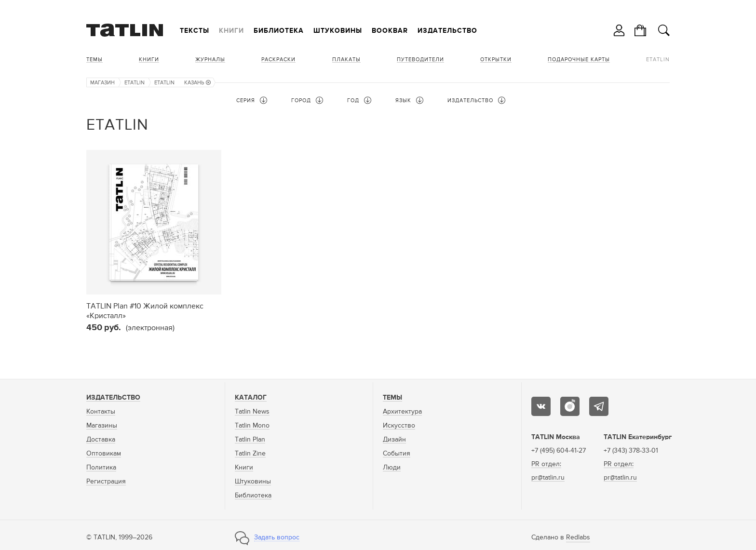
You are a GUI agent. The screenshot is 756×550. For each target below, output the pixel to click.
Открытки (496, 60)
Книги (231, 31)
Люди (392, 468)
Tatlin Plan (250, 440)
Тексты (195, 31)
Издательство (447, 31)
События (397, 454)
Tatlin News (252, 412)
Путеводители (420, 60)
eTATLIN (658, 60)
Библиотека (279, 31)
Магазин (102, 83)
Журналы (210, 60)
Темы (94, 60)
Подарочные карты (579, 60)
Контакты (101, 412)
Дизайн (394, 440)
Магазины (102, 426)
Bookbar (390, 31)
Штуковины (338, 31)
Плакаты (346, 60)
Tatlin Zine (250, 454)
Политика (101, 468)
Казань (197, 83)
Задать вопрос (277, 537)
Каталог (251, 398)
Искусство (399, 426)
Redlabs (578, 537)
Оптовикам (104, 454)
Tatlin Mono (252, 426)
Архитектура (402, 412)
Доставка (101, 440)
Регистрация (106, 482)
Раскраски (278, 60)
